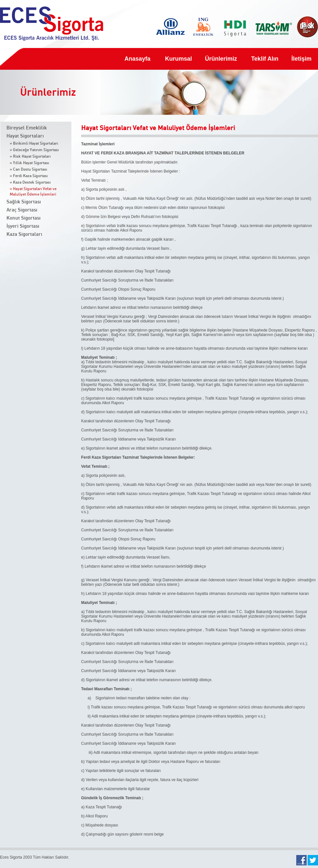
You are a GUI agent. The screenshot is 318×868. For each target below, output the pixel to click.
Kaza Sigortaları (24, 234)
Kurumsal (178, 59)
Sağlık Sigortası (24, 202)
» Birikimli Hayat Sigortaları (34, 143)
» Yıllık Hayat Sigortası (29, 163)
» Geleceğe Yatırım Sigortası (34, 150)
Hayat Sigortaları (25, 136)
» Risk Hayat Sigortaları (30, 156)
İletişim (301, 59)
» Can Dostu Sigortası (28, 169)
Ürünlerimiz (221, 59)
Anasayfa (138, 59)
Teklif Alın (265, 59)
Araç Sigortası (22, 210)
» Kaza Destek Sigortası (30, 182)
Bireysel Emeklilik (27, 128)
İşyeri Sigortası (23, 226)
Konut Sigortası (24, 218)
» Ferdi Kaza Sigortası (29, 176)
